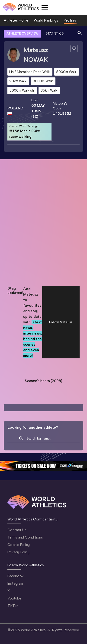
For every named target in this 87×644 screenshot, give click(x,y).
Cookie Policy (19, 545)
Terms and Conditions (25, 537)
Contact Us (17, 530)
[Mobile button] (45, 7)
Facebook (15, 576)
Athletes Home (16, 20)
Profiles (70, 20)
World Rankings (46, 20)
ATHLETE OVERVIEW (22, 33)
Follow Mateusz (61, 322)
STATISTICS (55, 33)
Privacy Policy (18, 552)
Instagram (15, 583)
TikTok (13, 606)
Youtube (14, 598)
